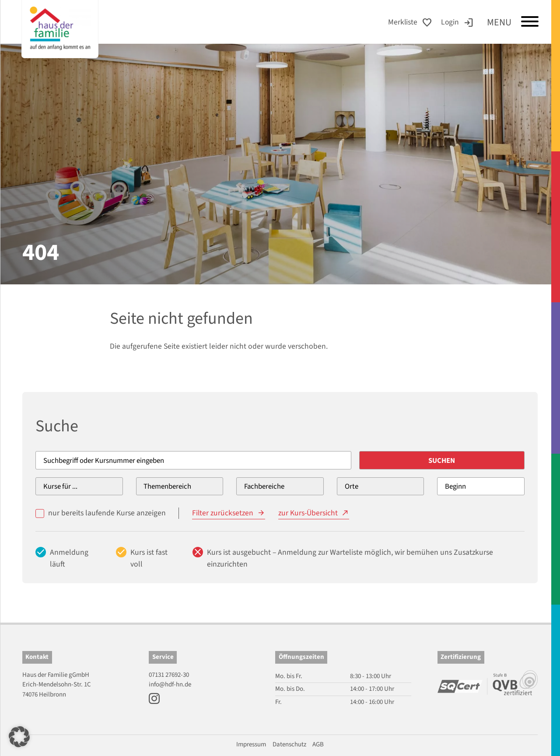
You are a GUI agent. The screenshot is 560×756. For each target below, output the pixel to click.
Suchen (451, 461)
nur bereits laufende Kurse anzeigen (107, 513)
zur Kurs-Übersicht (308, 513)
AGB (318, 744)
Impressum (251, 744)
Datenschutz (289, 744)
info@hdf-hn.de (170, 684)
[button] (19, 737)
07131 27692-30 (169, 675)
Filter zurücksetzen (223, 513)
